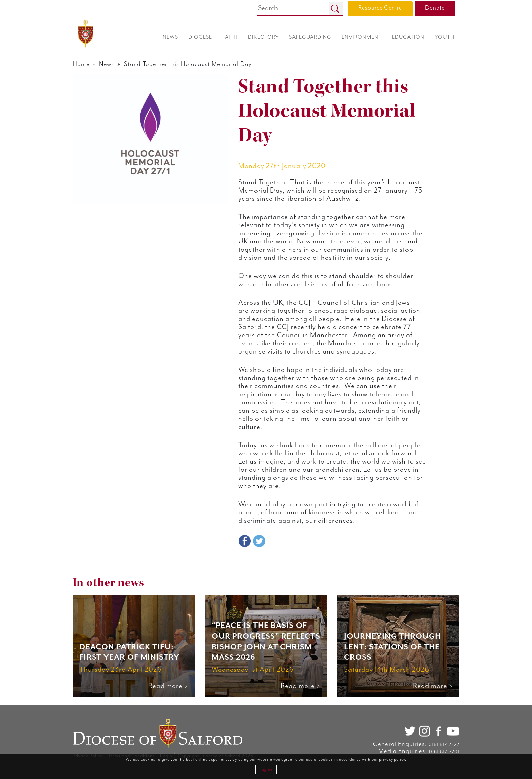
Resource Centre (380, 8)
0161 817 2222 (444, 745)
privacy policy (392, 759)
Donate (435, 8)
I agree (266, 769)
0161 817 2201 (444, 752)
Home (81, 64)
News (107, 64)
